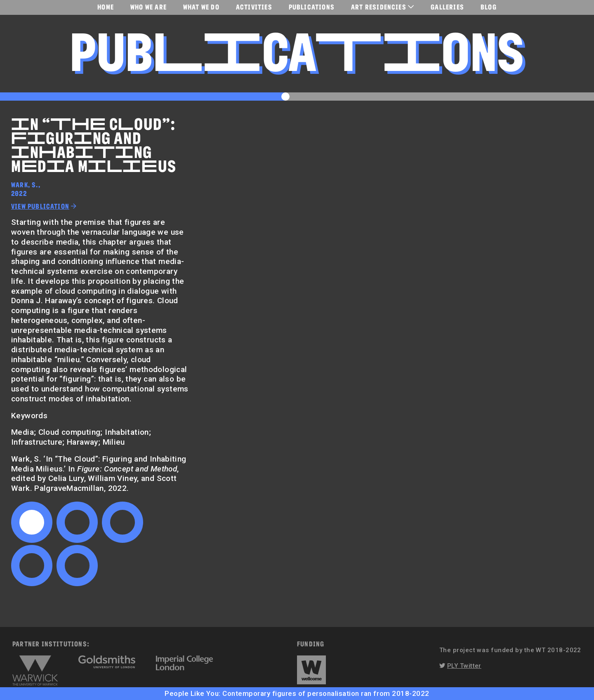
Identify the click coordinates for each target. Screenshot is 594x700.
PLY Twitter (464, 666)
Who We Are (148, 7)
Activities (254, 7)
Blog (489, 7)
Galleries (447, 7)
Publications (312, 7)
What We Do (201, 7)
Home (106, 7)
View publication (40, 206)
